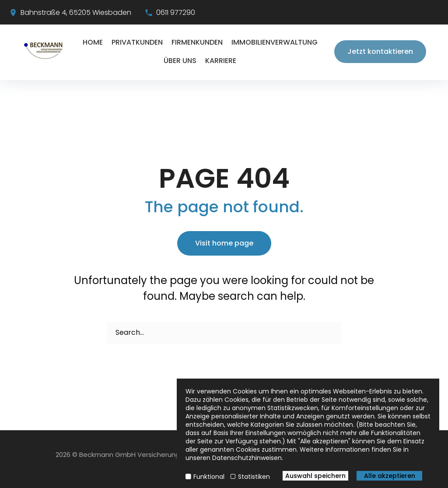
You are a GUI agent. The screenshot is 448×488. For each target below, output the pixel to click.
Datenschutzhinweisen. (248, 458)
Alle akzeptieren (390, 476)
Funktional (209, 477)
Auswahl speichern (315, 476)
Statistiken (254, 477)
